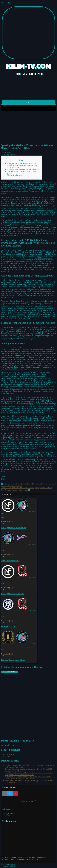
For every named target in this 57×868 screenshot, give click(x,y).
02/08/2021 (33, 544)
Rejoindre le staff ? (28, 801)
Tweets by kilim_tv (7, 745)
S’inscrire (8, 756)
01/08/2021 (33, 578)
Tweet (3, 479)
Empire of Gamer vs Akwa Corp (13, 660)
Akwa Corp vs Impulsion (10, 561)
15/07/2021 (33, 611)
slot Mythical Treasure (44, 258)
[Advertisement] (28, 127)
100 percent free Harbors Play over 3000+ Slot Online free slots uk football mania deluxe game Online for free (28, 778)
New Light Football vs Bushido (12, 594)
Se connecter (10, 754)
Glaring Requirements (15, 175)
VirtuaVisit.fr (33, 860)
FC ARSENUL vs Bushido (11, 627)
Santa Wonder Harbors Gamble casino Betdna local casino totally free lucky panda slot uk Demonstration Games (29, 774)
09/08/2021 (33, 511)
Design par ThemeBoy (9, 866)
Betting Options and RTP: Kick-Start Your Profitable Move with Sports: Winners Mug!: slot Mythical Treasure (22, 165)
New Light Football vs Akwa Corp (14, 528)
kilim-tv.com (5, 3)
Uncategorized (6, 153)
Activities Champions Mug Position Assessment (23, 169)
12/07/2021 (33, 644)
